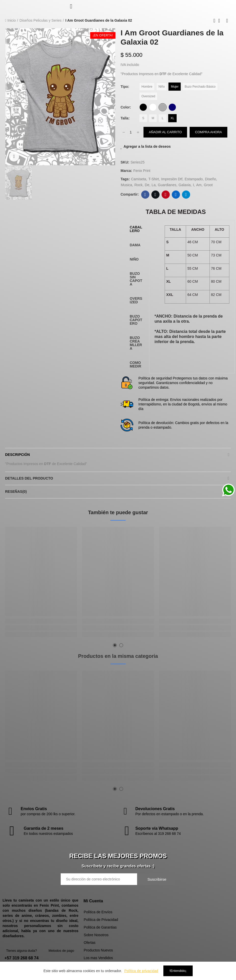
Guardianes (167, 185)
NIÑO (134, 259)
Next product (227, 21)
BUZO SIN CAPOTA (136, 279)
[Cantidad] (131, 132)
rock (138, 185)
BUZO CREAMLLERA (136, 343)
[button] (115, 645)
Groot (208, 185)
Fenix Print (142, 171)
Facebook (145, 195)
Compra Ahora (208, 132)
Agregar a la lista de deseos (147, 146)
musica (126, 185)
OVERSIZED (136, 300)
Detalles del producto (29, 478)
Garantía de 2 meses (44, 828)
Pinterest (166, 195)
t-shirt (154, 179)
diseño (211, 179)
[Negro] (143, 107)
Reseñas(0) (16, 492)
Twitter (155, 195)
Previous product (214, 21)
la (154, 185)
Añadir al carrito (165, 132)
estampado (194, 179)
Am (199, 185)
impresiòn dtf (172, 179)
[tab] (136, 229)
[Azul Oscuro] (172, 107)
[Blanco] (153, 107)
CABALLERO (136, 229)
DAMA (135, 245)
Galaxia (185, 185)
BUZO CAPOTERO (136, 320)
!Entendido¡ (178, 971)
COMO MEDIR (135, 364)
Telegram (186, 195)
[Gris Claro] (163, 107)
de (147, 185)
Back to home (221, 21)
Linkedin (176, 195)
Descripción (17, 455)
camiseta (139, 179)
